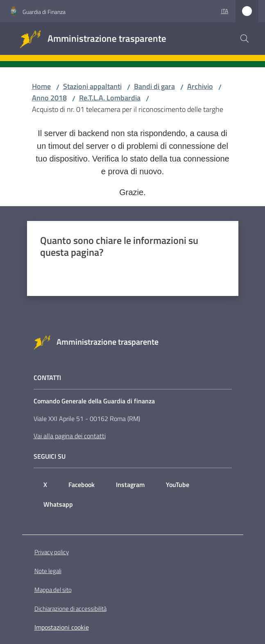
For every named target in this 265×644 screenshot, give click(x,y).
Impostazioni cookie (62, 627)
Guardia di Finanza (44, 12)
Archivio (200, 86)
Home (41, 86)
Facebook (82, 485)
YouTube (178, 485)
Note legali (48, 571)
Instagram (130, 485)
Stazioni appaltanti (92, 86)
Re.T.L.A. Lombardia (110, 98)
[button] (245, 39)
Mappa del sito (53, 590)
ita (225, 11)
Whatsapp (58, 504)
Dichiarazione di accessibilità (70, 609)
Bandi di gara (154, 86)
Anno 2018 (49, 98)
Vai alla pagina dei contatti (70, 436)
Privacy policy (52, 552)
